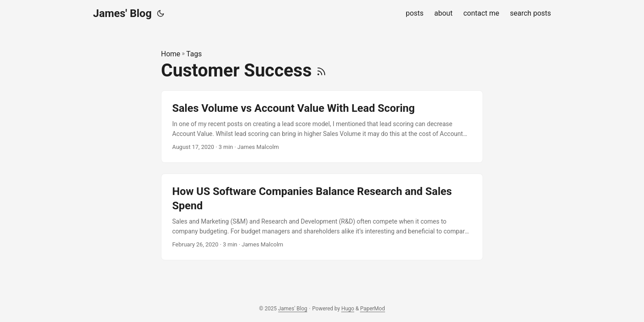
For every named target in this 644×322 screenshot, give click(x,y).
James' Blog (122, 13)
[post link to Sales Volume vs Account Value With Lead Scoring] (322, 127)
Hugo (348, 309)
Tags (194, 54)
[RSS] (321, 70)
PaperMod (372, 309)
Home (171, 54)
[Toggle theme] (161, 13)
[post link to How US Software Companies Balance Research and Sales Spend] (322, 217)
